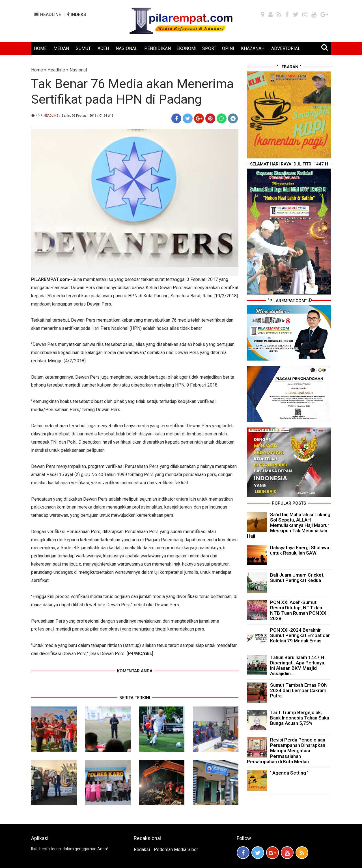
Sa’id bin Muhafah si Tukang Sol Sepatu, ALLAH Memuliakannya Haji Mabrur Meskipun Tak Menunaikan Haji (289, 525)
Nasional (78, 70)
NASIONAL (127, 48)
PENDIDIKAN (158, 48)
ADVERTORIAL (286, 48)
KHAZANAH (253, 48)
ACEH (103, 48)
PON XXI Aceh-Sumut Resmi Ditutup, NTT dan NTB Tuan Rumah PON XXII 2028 (299, 610)
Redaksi (142, 850)
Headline (56, 70)
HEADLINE (48, 15)
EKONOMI (187, 48)
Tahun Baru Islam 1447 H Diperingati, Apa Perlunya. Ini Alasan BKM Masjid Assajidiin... (298, 666)
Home (37, 70)
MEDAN (61, 48)
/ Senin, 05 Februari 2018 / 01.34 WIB (86, 116)
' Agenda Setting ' (289, 773)
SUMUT (83, 48)
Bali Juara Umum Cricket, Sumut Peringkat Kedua (297, 578)
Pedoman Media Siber (176, 850)
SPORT (209, 48)
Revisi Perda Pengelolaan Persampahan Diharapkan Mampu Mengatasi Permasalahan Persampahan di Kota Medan (286, 751)
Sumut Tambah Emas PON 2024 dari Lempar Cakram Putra (299, 690)
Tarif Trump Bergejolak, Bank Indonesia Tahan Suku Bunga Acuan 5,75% (300, 718)
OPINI (228, 48)
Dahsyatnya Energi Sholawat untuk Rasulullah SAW (300, 550)
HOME (40, 48)
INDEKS (77, 15)
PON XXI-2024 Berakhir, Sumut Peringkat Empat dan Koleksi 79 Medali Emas (300, 635)
